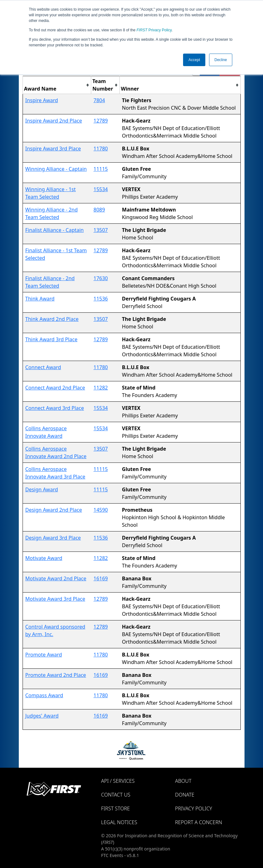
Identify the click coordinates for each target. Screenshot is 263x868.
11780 (101, 149)
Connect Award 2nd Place (55, 388)
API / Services (118, 781)
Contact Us (116, 795)
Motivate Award (44, 558)
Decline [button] (221, 60)
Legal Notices (119, 822)
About (183, 781)
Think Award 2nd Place (52, 319)
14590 (101, 510)
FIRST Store (116, 808)
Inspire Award (42, 100)
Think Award (40, 299)
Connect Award (43, 367)
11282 (101, 388)
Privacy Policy (154, 30)
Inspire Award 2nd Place (54, 121)
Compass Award (44, 695)
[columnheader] (57, 85)
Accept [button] (194, 60)
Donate (185, 795)
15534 (101, 189)
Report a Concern (199, 822)
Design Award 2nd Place (54, 510)
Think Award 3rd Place (52, 339)
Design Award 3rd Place (53, 538)
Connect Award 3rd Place (55, 408)
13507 (101, 230)
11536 (101, 299)
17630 (101, 278)
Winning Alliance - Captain (56, 169)
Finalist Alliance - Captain (55, 230)
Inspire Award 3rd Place (53, 149)
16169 (101, 578)
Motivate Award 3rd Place (55, 599)
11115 (101, 169)
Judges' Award (42, 716)
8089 (99, 210)
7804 (99, 100)
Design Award (42, 489)
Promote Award (44, 655)
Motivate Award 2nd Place (56, 578)
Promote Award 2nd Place (56, 675)
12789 (101, 121)
